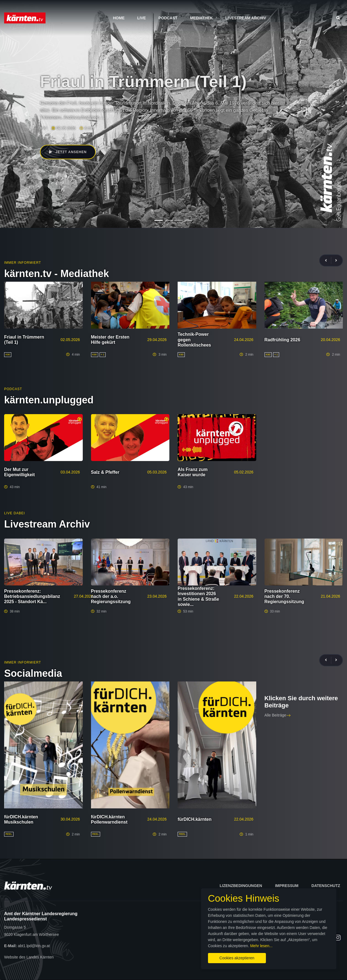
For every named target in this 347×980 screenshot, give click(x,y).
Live (141, 18)
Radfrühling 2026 (282, 340)
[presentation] (328, 261)
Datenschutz (326, 886)
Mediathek (201, 18)
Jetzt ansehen (69, 152)
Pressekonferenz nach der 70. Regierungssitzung (284, 596)
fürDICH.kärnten (195, 819)
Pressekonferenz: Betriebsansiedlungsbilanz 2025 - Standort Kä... (32, 596)
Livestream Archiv (246, 18)
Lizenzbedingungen (241, 886)
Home (119, 18)
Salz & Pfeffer (105, 472)
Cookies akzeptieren (205, 955)
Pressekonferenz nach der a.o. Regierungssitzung (111, 596)
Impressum (287, 886)
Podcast (168, 18)
